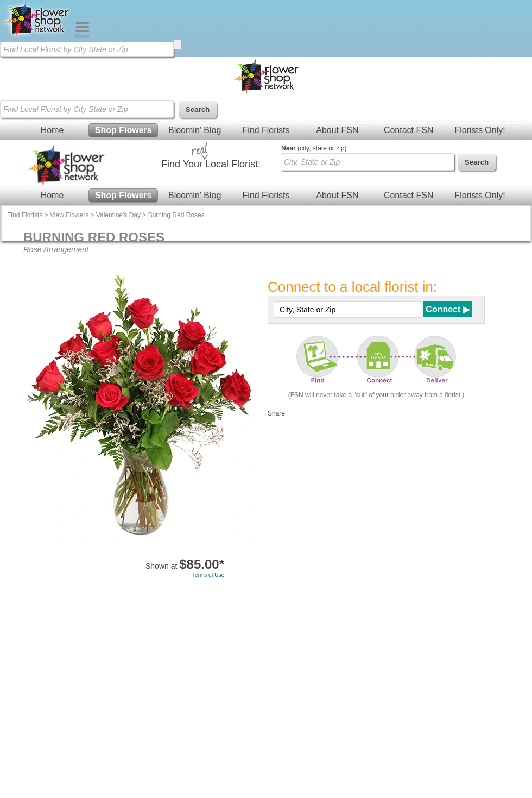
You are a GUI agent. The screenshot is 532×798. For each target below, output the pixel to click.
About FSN (337, 130)
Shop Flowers (123, 130)
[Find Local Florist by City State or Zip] (87, 49)
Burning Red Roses (176, 215)
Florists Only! (480, 130)
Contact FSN (409, 130)
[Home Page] (37, 36)
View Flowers (69, 215)
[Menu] (82, 36)
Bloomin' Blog (195, 130)
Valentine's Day (118, 215)
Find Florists (266, 130)
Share (276, 413)
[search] (178, 44)
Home (52, 130)
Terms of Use (208, 575)
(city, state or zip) (314, 148)
